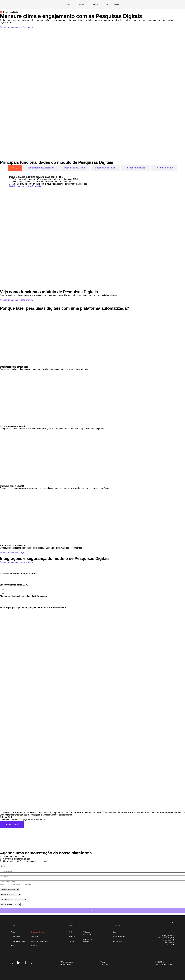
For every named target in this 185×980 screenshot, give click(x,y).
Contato (117, 4)
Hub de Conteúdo (119, 937)
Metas (13, 932)
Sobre (106, 4)
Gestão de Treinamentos (40, 941)
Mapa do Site (117, 941)
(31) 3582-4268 (169, 936)
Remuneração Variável (18, 941)
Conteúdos (94, 4)
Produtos (70, 4)
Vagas (71, 941)
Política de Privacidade (87, 933)
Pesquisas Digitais (38, 932)
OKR (12, 946)
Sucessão (35, 937)
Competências (15, 937)
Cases (82, 4)
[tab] (15, 168)
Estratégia (35, 946)
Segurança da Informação (87, 940)
